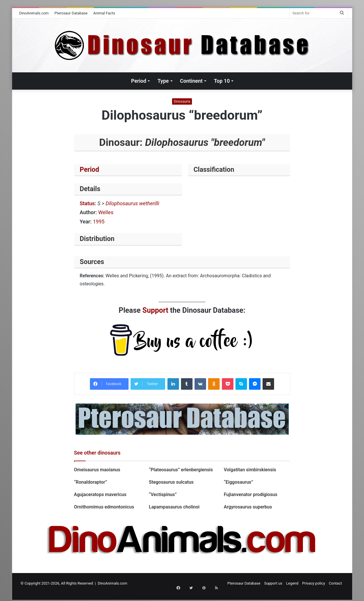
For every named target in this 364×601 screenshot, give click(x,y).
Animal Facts (104, 13)
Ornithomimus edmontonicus (104, 507)
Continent (192, 81)
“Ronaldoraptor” (91, 482)
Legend (292, 583)
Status (87, 203)
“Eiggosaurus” (238, 482)
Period (139, 81)
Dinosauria (182, 101)
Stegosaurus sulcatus (171, 482)
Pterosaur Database (71, 13)
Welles (106, 212)
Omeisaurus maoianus (98, 470)
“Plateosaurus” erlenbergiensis (181, 470)
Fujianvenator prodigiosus (250, 494)
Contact (335, 583)
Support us (273, 583)
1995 (99, 222)
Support (155, 310)
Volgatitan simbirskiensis (250, 470)
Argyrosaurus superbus (248, 507)
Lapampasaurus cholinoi (174, 507)
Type (163, 81)
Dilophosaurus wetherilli (132, 203)
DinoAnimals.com (34, 13)
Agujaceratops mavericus (100, 494)
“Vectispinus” (163, 494)
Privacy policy (314, 583)
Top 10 (222, 81)
